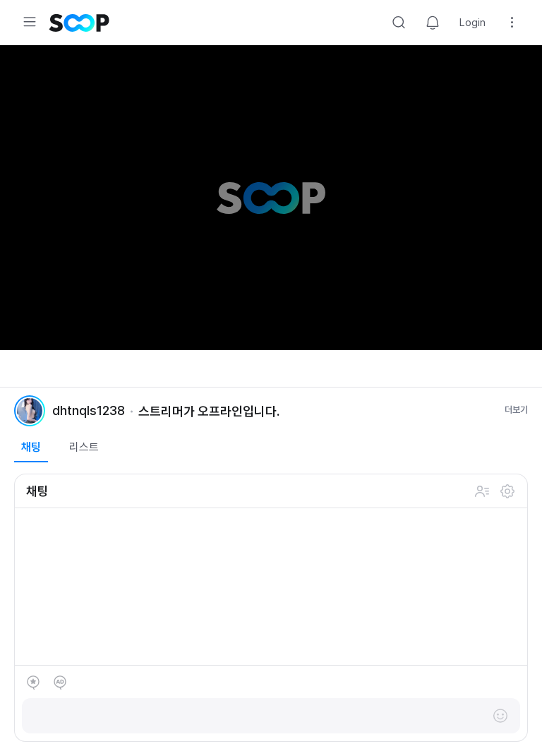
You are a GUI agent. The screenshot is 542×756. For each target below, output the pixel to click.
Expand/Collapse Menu (30, 22)
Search (399, 23)
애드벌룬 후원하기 (60, 683)
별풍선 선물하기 (33, 683)
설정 (507, 491)
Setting (512, 23)
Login (472, 23)
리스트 (84, 447)
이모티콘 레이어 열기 (500, 716)
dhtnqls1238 (89, 410)
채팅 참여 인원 (482, 491)
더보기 (516, 410)
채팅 (31, 447)
